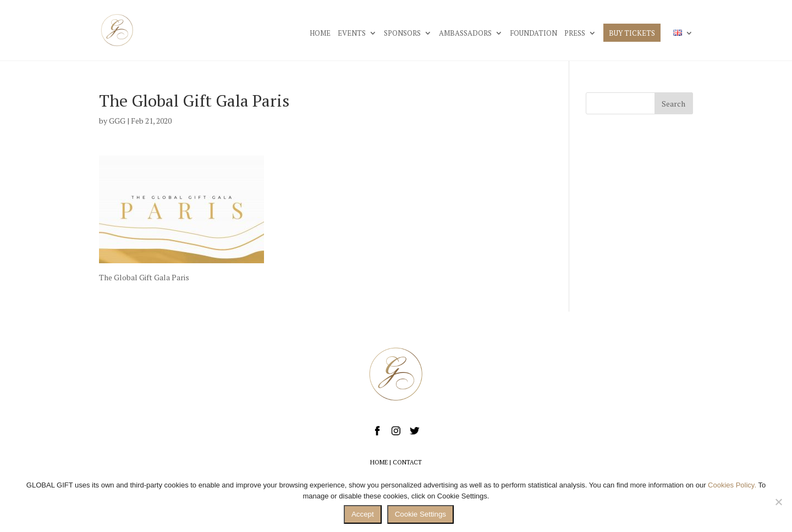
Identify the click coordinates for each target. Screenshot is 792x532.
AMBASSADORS (465, 34)
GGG (117, 121)
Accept (363, 514)
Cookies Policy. (732, 485)
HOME (320, 34)
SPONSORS (402, 34)
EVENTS (352, 34)
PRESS (575, 34)
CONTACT (407, 462)
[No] (778, 502)
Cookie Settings (420, 514)
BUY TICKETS (632, 34)
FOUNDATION (533, 34)
